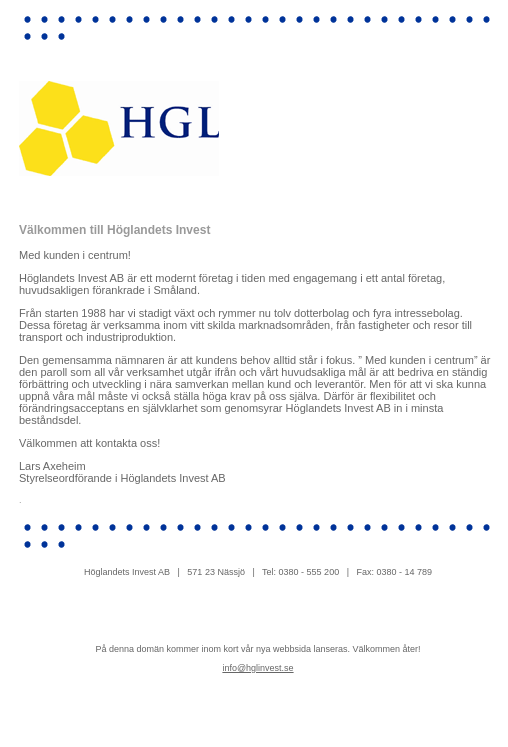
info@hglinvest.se (257, 668)
